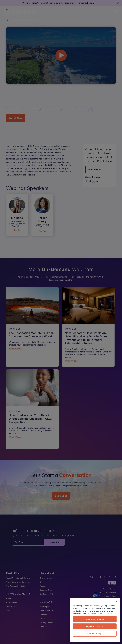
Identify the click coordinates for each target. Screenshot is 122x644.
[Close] (117, 602)
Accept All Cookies (95, 619)
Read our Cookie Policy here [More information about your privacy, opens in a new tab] (100, 613)
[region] (95, 620)
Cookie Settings (95, 634)
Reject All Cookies (95, 626)
